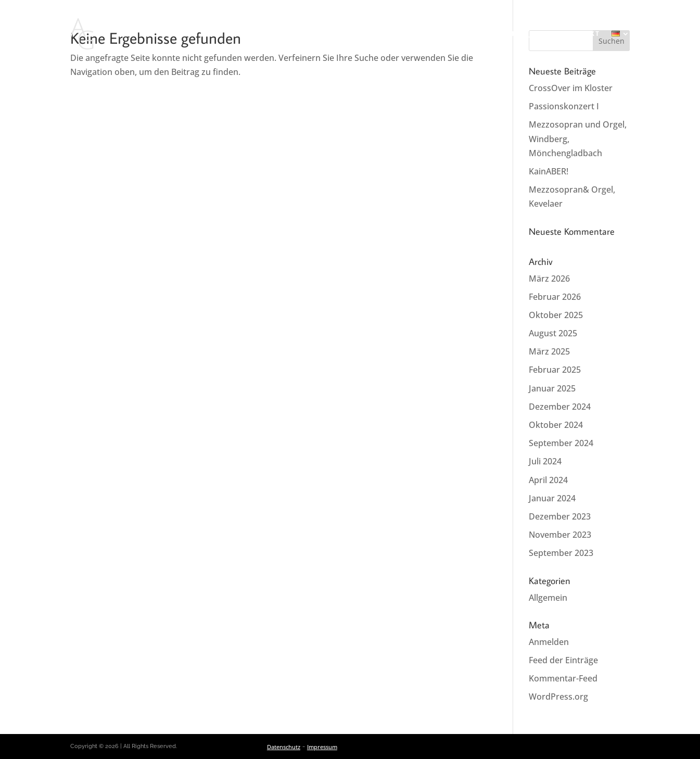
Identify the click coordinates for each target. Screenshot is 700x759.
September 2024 (561, 443)
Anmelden (549, 642)
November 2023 (560, 535)
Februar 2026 (555, 297)
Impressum (322, 747)
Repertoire (429, 34)
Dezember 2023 (560, 516)
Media (478, 34)
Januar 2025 (552, 388)
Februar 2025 (555, 370)
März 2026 (549, 279)
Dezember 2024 (560, 407)
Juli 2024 (545, 461)
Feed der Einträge (563, 660)
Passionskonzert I (564, 106)
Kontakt (581, 34)
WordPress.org (558, 697)
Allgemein (548, 598)
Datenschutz (284, 747)
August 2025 (553, 333)
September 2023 (561, 553)
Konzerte (342, 34)
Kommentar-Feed (563, 678)
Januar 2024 (552, 498)
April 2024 (548, 480)
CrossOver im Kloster (571, 88)
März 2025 (549, 351)
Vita (384, 34)
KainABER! (549, 171)
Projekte (532, 34)
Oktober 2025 (556, 315)
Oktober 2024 (556, 425)
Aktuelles (288, 34)
